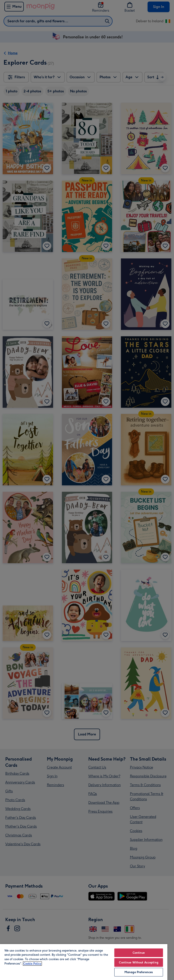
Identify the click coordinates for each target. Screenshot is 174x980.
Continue (139, 953)
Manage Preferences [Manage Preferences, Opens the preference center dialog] (139, 972)
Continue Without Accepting (139, 962)
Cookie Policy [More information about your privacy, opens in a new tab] (32, 964)
